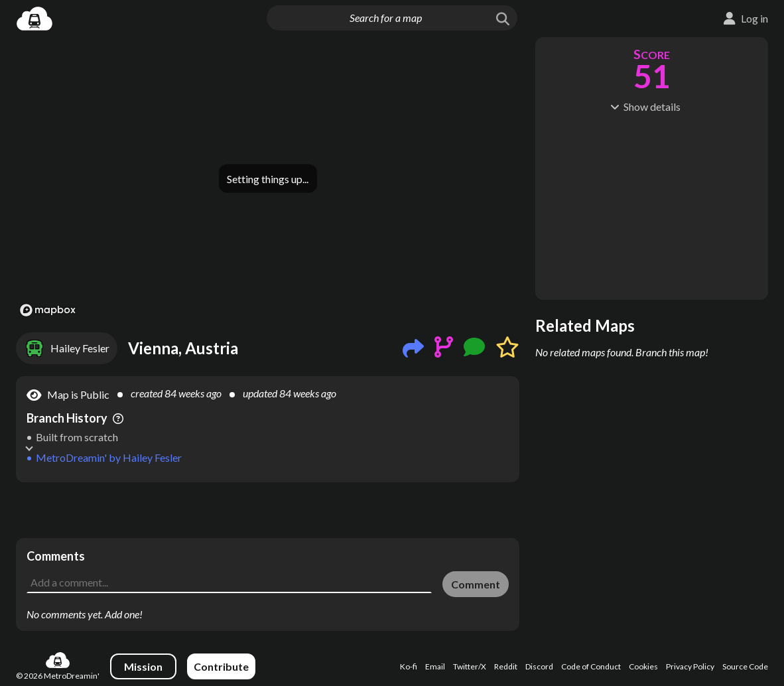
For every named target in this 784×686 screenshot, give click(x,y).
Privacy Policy (690, 666)
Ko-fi (409, 666)
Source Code (745, 666)
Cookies (643, 666)
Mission (143, 666)
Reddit (506, 666)
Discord (539, 666)
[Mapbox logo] (48, 310)
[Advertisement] (268, 510)
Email (435, 666)
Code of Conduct (591, 666)
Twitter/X (470, 666)
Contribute (221, 666)
